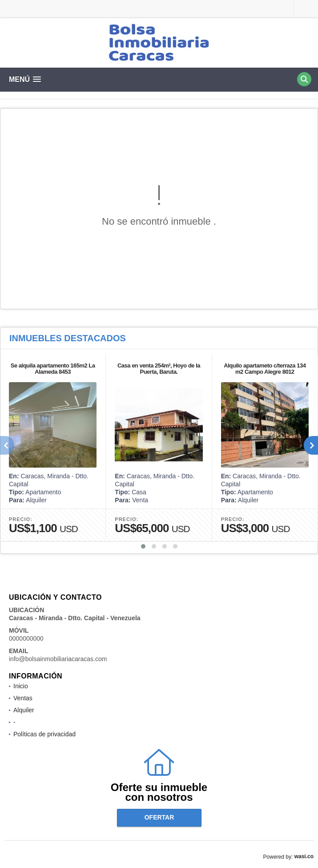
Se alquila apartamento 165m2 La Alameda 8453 (53, 369)
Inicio (21, 686)
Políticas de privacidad (44, 734)
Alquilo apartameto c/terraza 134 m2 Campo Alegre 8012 (265, 369)
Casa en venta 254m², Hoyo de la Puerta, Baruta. (159, 369)
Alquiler (24, 710)
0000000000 (26, 638)
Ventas (23, 698)
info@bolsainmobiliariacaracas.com (58, 659)
